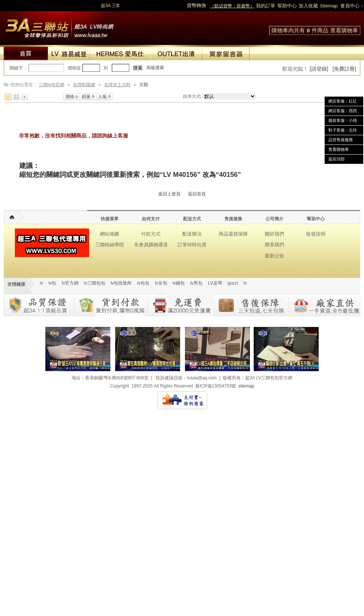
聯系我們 (274, 245)
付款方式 (151, 234)
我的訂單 (266, 6)
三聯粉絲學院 (110, 245)
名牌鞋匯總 (84, 85)
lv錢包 (179, 283)
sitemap (246, 386)
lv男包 (196, 283)
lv (41, 283)
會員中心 (350, 6)
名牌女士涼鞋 (117, 85)
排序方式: (192, 97)
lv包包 (143, 283)
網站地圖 (110, 234)
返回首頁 (197, 194)
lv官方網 (70, 283)
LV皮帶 (215, 283)
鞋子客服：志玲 (343, 130)
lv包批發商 (121, 283)
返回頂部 (337, 159)
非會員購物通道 (151, 245)
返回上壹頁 (169, 194)
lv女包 (161, 283)
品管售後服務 (341, 140)
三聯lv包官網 (51, 85)
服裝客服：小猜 (343, 120)
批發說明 (316, 234)
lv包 (59, 26)
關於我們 (274, 234)
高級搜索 (155, 68)
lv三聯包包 (95, 283)
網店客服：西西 (343, 111)
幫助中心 (287, 6)
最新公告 (274, 256)
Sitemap (329, 6)
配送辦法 (192, 234)
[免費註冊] (344, 69)
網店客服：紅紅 (343, 101)
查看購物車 (344, 30)
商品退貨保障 (233, 234)
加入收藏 (308, 6)
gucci (233, 283)
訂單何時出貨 (192, 245)
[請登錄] (319, 69)
